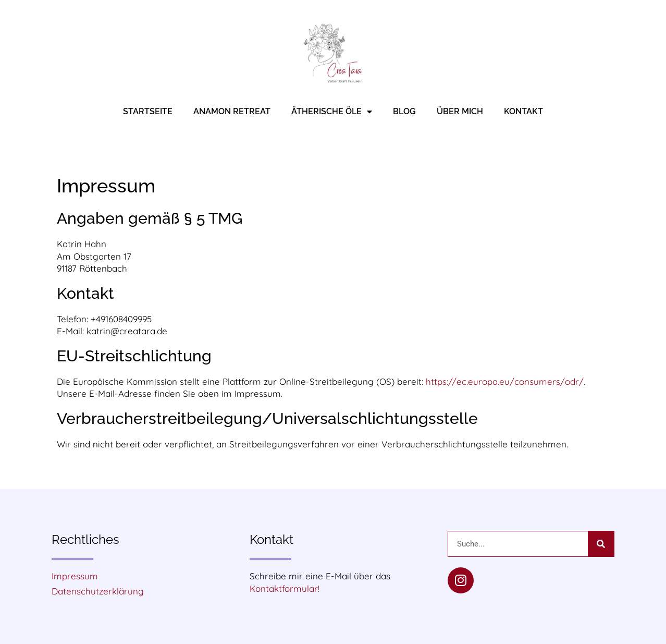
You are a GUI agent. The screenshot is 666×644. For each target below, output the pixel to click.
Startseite (148, 111)
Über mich (460, 111)
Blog (404, 111)
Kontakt (523, 111)
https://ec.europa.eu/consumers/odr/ (505, 381)
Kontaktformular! (285, 588)
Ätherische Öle (332, 112)
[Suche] (601, 544)
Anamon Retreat (232, 111)
